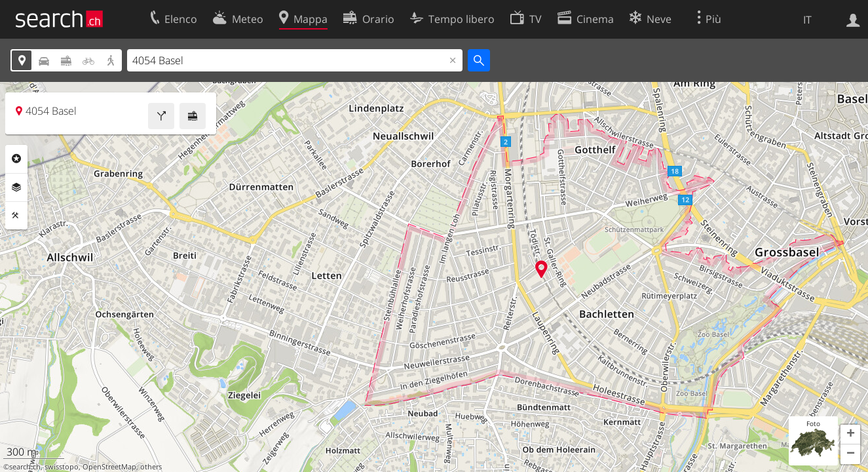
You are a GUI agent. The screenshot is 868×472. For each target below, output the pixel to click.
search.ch (25, 467)
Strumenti (16, 216)
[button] (850, 435)
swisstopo (62, 467)
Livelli (16, 187)
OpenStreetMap (109, 467)
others (151, 467)
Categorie (16, 159)
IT (807, 20)
